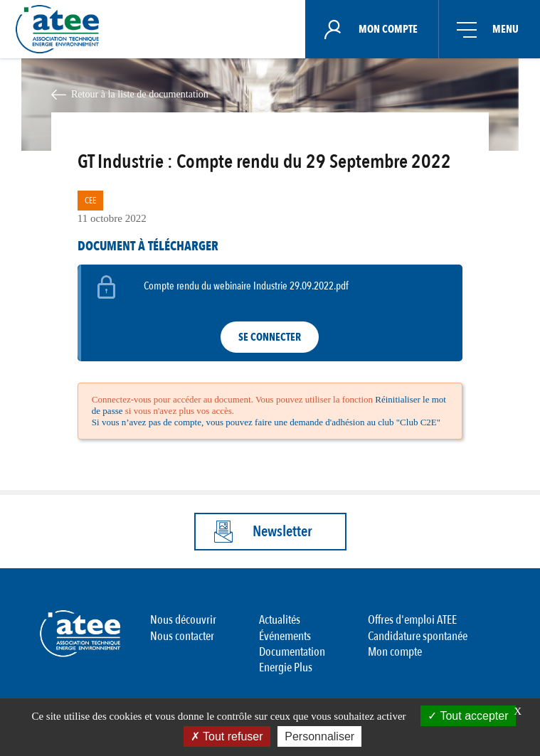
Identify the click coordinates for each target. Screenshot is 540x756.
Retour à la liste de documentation (140, 94)
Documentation (292, 652)
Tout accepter (468, 716)
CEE (90, 201)
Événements (285, 636)
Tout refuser (227, 736)
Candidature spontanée (418, 636)
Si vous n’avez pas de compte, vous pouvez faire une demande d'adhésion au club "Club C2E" (266, 422)
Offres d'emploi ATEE (412, 620)
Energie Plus (286, 667)
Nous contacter (182, 636)
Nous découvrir (183, 620)
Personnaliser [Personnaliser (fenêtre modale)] (319, 736)
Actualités (280, 620)
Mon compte (395, 652)
